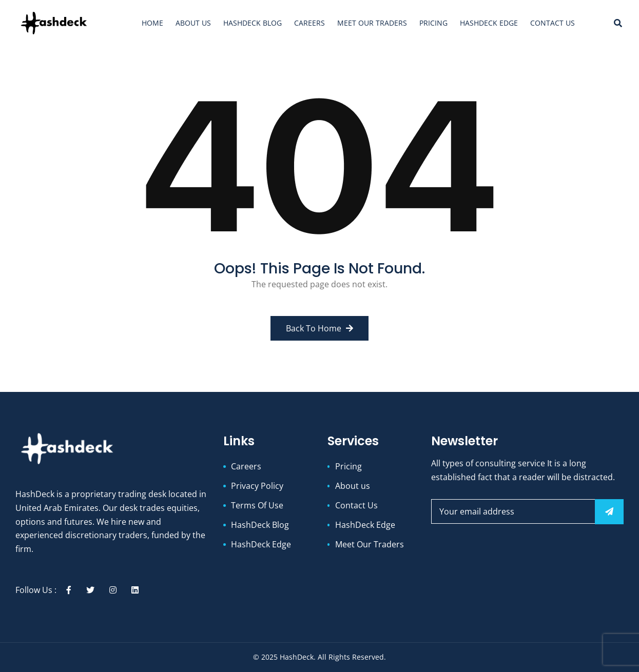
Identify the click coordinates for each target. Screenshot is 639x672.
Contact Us (553, 23)
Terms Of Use (257, 505)
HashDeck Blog (253, 23)
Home (152, 23)
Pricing (433, 23)
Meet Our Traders (372, 23)
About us (193, 23)
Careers (309, 23)
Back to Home (319, 328)
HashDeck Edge (489, 23)
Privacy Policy (257, 486)
